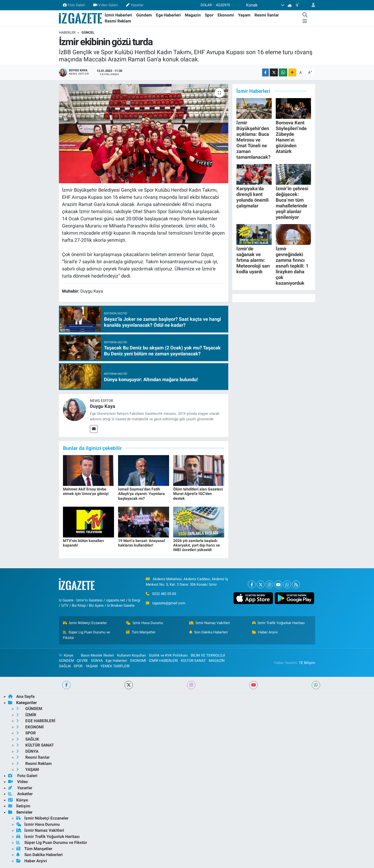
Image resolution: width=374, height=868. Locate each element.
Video (18, 782)
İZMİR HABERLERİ (163, 661)
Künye (66, 655)
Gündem (144, 15)
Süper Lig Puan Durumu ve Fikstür (87, 635)
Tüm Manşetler (141, 632)
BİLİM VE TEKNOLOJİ (208, 655)
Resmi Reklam (118, 21)
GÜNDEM (66, 661)
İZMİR (26, 715)
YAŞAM (92, 666)
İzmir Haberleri (118, 15)
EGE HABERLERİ (36, 721)
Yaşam (244, 15)
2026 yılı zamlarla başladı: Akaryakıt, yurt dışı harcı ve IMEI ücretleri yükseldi (197, 545)
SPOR (78, 666)
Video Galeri (106, 5)
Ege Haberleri (168, 15)
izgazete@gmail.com (169, 603)
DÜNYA (97, 661)
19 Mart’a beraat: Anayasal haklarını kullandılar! (141, 543)
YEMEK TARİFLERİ (115, 666)
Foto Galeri (74, 5)
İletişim (19, 806)
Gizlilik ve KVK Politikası (168, 655)
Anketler (20, 794)
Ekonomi (226, 15)
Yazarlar (135, 5)
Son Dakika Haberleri (209, 632)
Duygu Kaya (103, 406)
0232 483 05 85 (164, 594)
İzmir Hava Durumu (144, 623)
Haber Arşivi (265, 632)
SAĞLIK (65, 666)
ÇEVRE (82, 661)
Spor (209, 15)
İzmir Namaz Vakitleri (210, 623)
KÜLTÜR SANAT (193, 661)
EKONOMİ (138, 661)
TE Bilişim (307, 663)
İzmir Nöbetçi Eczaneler (85, 623)
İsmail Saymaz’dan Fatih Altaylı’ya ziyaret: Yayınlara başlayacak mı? (141, 494)
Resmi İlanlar (267, 15)
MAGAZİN (217, 661)
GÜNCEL (88, 32)
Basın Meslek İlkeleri (97, 655)
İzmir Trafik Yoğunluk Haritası (279, 623)
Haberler (67, 32)
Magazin (193, 15)
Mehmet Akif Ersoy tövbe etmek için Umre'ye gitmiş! (86, 491)
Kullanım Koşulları (132, 655)
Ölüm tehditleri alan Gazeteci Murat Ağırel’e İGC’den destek (198, 494)
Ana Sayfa (21, 696)
